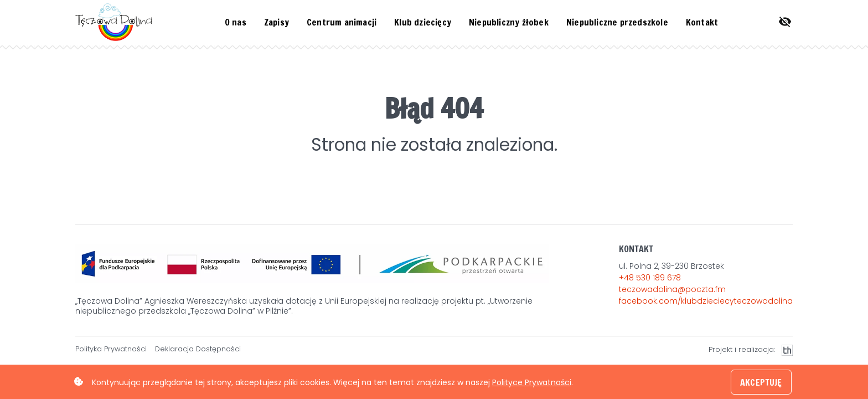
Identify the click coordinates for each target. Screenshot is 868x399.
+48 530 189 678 (650, 278)
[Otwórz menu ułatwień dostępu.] (785, 22)
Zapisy (277, 22)
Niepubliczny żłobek (509, 22)
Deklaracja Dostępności (198, 349)
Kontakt (702, 22)
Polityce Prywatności (532, 382)
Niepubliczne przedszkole (617, 22)
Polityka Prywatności (111, 349)
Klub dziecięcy (423, 22)
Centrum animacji (342, 22)
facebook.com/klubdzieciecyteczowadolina (706, 301)
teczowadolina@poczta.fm (672, 289)
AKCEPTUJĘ (761, 382)
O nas (236, 22)
